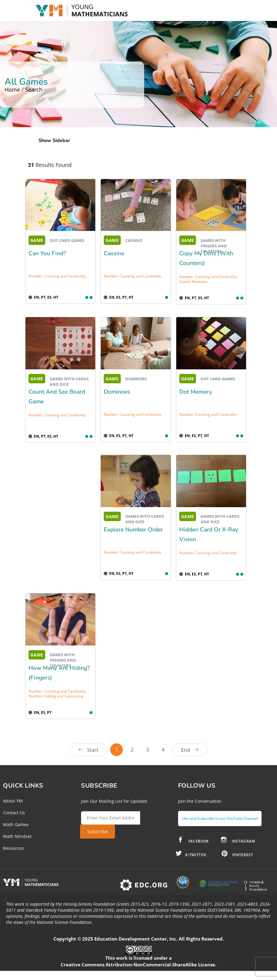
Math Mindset (17, 836)
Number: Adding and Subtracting (56, 696)
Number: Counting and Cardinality (57, 276)
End (186, 750)
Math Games (16, 824)
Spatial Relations (193, 281)
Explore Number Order (133, 530)
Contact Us (14, 813)
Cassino (114, 253)
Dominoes (117, 392)
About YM (13, 801)
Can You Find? (47, 253)
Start (93, 750)
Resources (14, 848)
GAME (37, 240)
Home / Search (24, 90)
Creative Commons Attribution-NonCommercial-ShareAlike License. (138, 965)
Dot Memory (196, 392)
